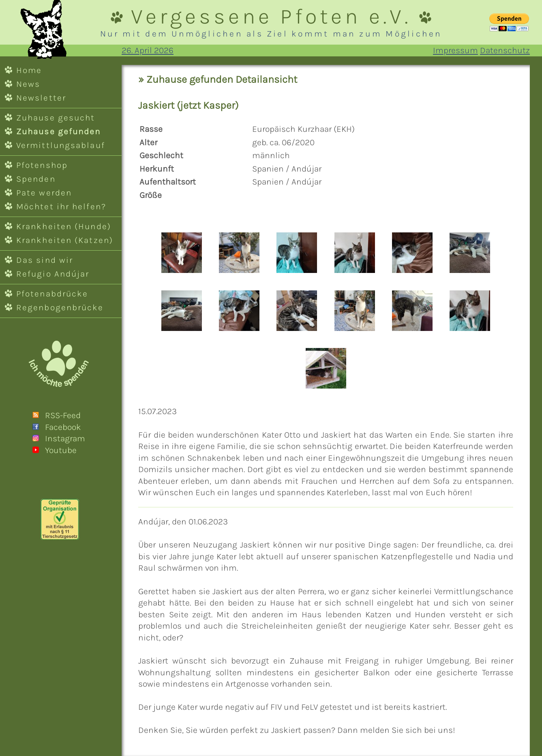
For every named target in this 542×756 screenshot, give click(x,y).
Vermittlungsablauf (61, 145)
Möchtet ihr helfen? (61, 206)
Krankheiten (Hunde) (64, 226)
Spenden (36, 179)
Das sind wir (45, 260)
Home (29, 70)
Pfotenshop (42, 165)
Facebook (63, 427)
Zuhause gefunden (59, 131)
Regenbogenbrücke (60, 307)
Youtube (61, 450)
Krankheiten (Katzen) (65, 240)
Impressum (455, 50)
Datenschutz (505, 50)
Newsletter (41, 98)
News (28, 84)
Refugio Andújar (53, 274)
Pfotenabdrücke (52, 294)
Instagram (65, 438)
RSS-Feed (63, 415)
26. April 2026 (148, 50)
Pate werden (44, 193)
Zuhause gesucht (56, 118)
